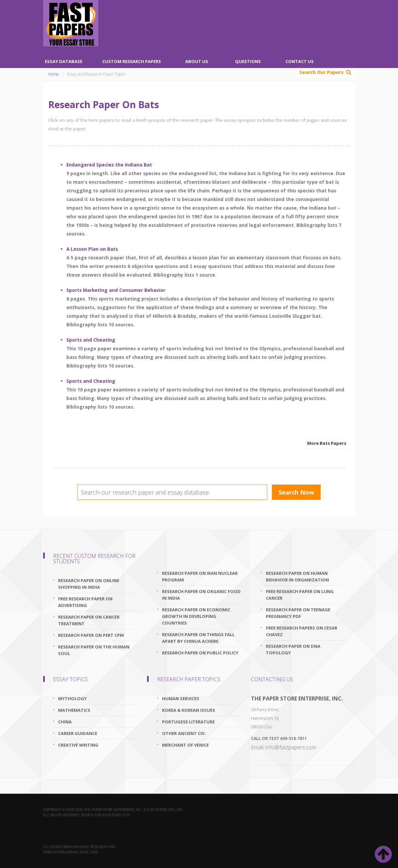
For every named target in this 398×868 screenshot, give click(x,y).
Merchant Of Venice (185, 745)
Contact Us (300, 61)
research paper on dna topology (293, 649)
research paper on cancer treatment (89, 620)
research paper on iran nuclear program (200, 576)
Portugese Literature (188, 722)
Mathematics (74, 710)
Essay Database (64, 61)
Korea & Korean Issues (189, 710)
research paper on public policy (200, 653)
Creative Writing (78, 745)
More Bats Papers (327, 443)
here (126, 815)
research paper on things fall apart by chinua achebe (198, 638)
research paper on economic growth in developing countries (196, 616)
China (65, 722)
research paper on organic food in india (201, 595)
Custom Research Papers (132, 61)
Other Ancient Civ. (184, 733)
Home (54, 74)
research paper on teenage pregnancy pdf (298, 613)
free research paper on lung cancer (300, 595)
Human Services (181, 699)
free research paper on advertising (85, 602)
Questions (248, 61)
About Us (197, 61)
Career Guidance (78, 733)
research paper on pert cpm (91, 635)
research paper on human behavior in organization (297, 576)
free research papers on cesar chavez (302, 631)
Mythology (72, 699)
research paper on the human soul (94, 650)
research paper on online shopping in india (89, 584)
